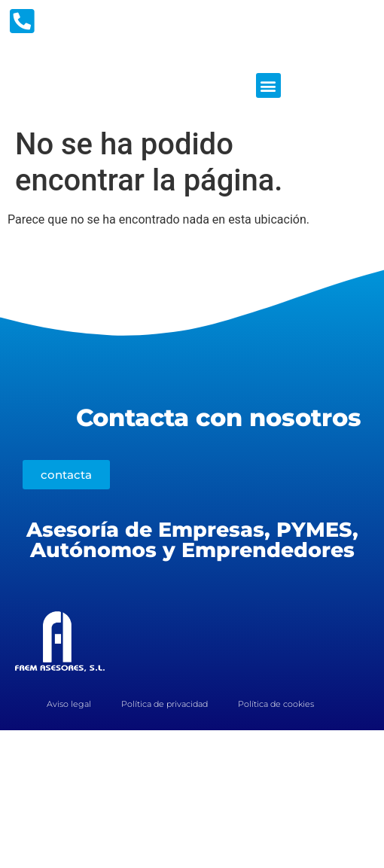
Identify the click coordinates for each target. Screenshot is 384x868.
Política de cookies (276, 704)
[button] (268, 85)
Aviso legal (69, 704)
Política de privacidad (165, 704)
